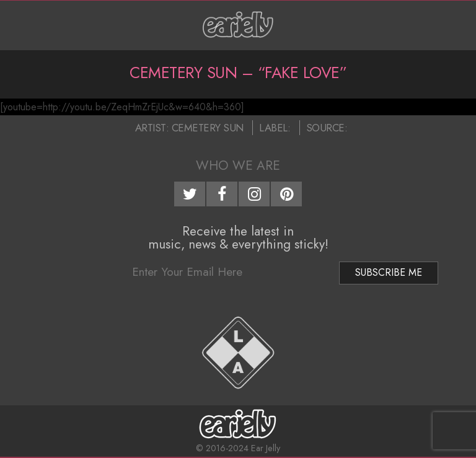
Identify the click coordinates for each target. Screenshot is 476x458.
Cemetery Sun (208, 128)
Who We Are (238, 165)
